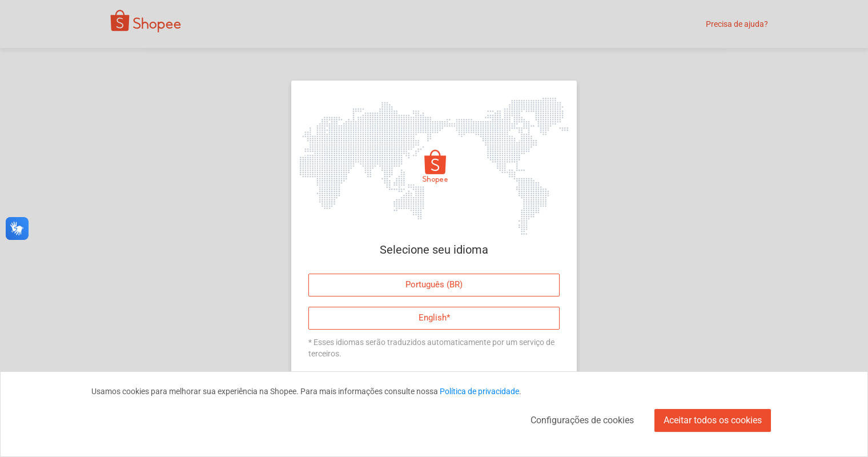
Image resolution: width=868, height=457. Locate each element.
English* (434, 318)
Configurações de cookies (582, 420)
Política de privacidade (479, 391)
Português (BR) (434, 284)
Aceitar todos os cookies (713, 420)
